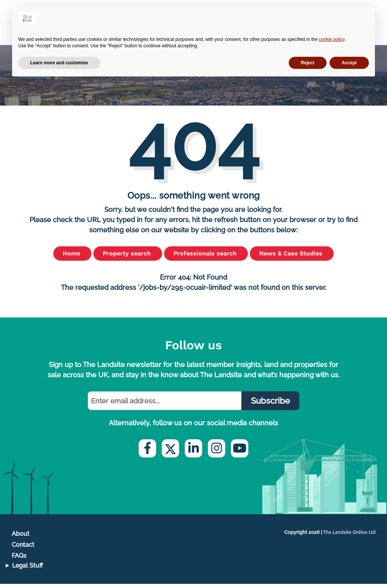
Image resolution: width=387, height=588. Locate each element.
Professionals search (206, 257)
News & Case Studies (292, 257)
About (21, 538)
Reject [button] (308, 63)
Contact (23, 549)
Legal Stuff (28, 570)
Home (72, 257)
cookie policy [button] (332, 39)
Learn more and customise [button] (59, 63)
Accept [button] (349, 63)
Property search (128, 257)
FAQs (19, 560)
